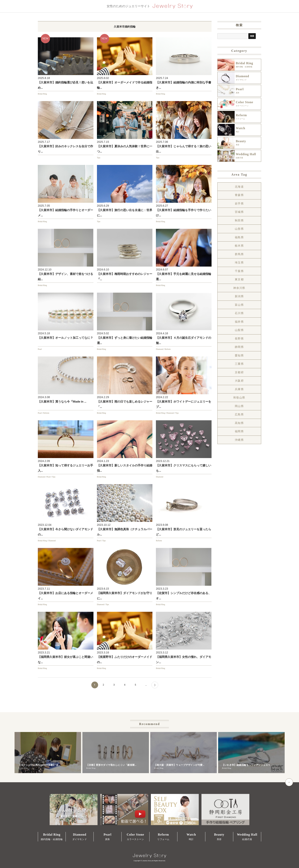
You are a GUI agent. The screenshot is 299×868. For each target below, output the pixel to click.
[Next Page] (155, 685)
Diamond (159, 349)
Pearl (40, 349)
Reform (168, 349)
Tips (99, 158)
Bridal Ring (42, 94)
